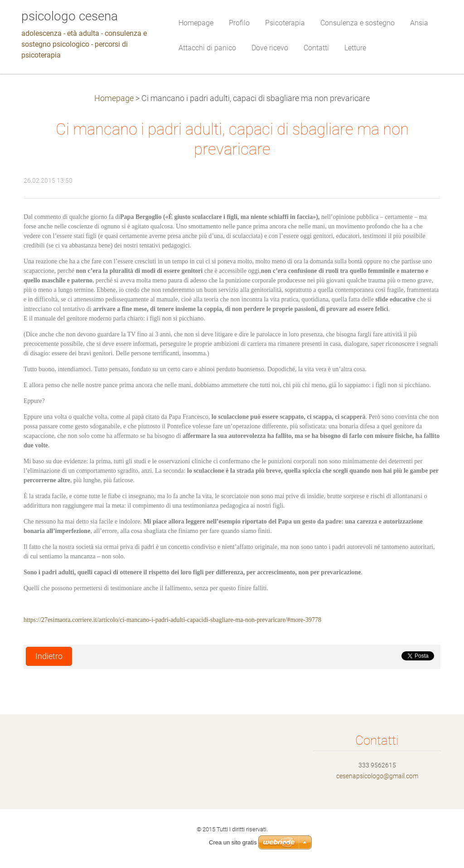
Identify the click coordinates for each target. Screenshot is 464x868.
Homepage (114, 98)
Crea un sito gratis (233, 842)
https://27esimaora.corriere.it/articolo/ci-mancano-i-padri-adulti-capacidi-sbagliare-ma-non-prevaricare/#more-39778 (172, 620)
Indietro (49, 656)
